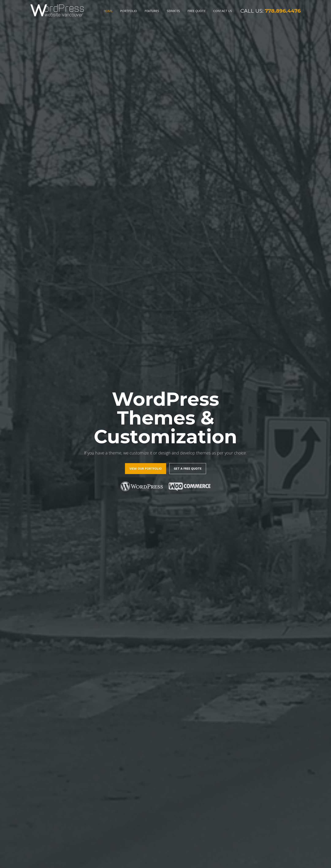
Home (108, 11)
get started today (109, 680)
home (38, 803)
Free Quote (197, 11)
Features (152, 11)
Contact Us (223, 11)
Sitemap (218, 861)
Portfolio (129, 11)
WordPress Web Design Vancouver (157, 861)
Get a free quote (188, 110)
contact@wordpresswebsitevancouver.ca (272, 832)
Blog (37, 821)
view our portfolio (146, 110)
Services (173, 11)
